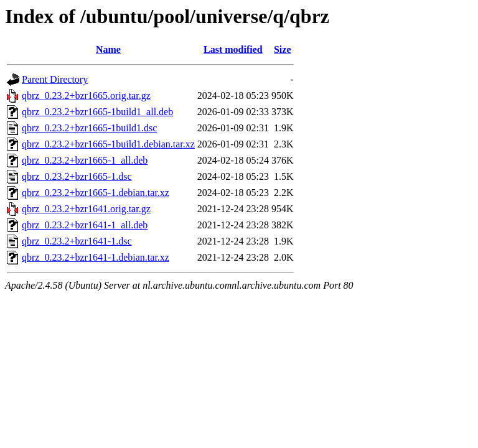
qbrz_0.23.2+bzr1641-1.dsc (77, 241)
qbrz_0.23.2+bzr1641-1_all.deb (85, 225)
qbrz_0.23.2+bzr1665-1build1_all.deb (97, 112)
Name (108, 49)
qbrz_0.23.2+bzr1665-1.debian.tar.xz (96, 193)
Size (283, 49)
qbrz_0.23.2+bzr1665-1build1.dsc (89, 128)
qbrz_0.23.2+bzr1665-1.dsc (77, 176)
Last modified (233, 49)
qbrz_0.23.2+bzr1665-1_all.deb (85, 160)
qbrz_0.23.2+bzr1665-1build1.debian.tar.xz (108, 144)
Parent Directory (55, 79)
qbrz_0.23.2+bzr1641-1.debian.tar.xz (96, 257)
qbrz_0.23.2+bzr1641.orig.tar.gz (86, 209)
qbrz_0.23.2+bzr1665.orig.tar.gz (86, 96)
